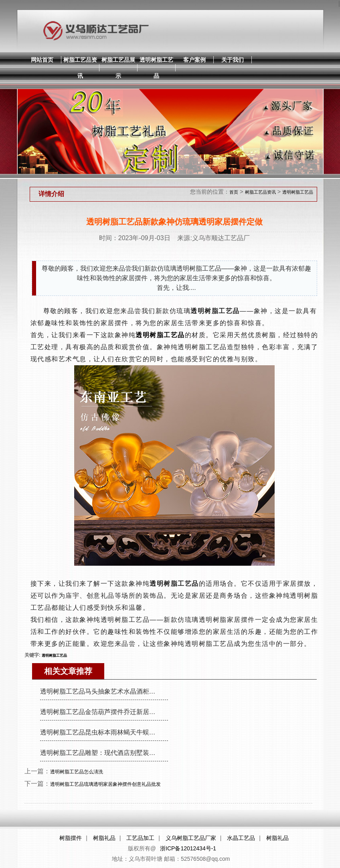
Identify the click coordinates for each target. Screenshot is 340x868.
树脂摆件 (71, 838)
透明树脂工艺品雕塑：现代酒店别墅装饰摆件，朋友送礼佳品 (101, 753)
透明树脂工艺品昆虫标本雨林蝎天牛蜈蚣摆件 (101, 732)
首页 (234, 192)
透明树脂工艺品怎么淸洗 (77, 772)
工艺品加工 (140, 838)
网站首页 (42, 60)
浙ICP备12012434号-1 (188, 848)
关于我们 (233, 60)
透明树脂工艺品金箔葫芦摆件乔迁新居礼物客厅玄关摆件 (101, 712)
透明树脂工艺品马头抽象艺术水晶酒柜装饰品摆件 (101, 691)
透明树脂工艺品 (156, 68)
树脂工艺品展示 (118, 68)
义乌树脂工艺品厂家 (191, 838)
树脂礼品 (104, 838)
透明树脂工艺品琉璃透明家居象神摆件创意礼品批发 (105, 784)
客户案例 (194, 60)
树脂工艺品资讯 (80, 68)
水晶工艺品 (241, 838)
